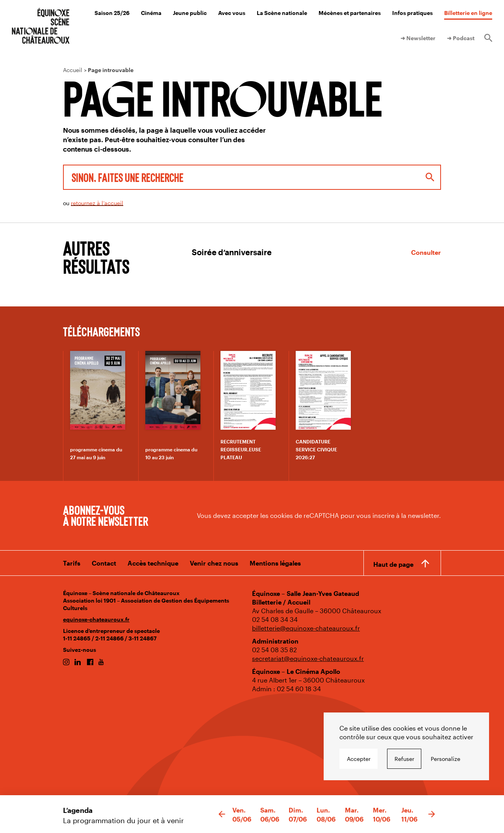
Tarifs (72, 563)
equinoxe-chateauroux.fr (96, 619)
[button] (222, 814)
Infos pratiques (412, 13)
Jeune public (190, 13)
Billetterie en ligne (468, 13)
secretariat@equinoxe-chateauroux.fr (308, 658)
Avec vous (232, 13)
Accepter (359, 759)
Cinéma (151, 13)
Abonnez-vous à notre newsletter (106, 515)
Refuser (404, 759)
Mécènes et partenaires (350, 13)
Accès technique (153, 563)
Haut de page (393, 564)
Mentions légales (275, 563)
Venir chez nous (214, 563)
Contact (104, 563)
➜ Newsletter (418, 38)
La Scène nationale (282, 13)
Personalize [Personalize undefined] (446, 759)
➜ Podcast (461, 38)
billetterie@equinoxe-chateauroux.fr (306, 628)
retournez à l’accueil (97, 203)
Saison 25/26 (112, 13)
